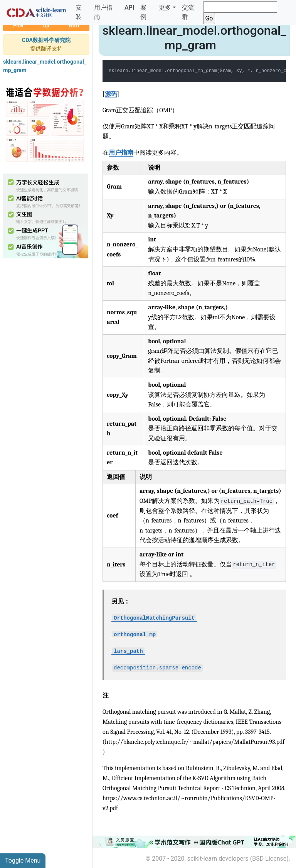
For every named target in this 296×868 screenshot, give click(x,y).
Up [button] (46, 26)
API (129, 8)
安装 (79, 12)
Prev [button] (18, 26)
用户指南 (103, 12)
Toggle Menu (23, 860)
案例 (143, 12)
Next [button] (74, 26)
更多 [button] (165, 8)
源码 (111, 94)
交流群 (188, 12)
